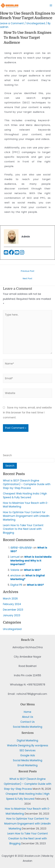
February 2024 (12, 604)
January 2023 (12, 615)
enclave (16, 576)
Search (7, 455)
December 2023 (13, 610)
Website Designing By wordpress (28, 745)
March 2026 (10, 599)
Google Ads (28, 755)
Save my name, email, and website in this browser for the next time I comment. (27, 413)
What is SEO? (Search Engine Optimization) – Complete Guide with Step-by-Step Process (27, 484)
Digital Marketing (27, 741)
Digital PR (16, 585)
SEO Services (27, 750)
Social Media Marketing (28, 727)
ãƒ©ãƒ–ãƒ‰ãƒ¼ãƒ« (21, 548)
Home (27, 712)
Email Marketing (28, 765)
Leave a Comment (12, 23)
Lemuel (15, 557)
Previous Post (28, 271)
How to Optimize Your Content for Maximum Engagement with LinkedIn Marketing (26, 516)
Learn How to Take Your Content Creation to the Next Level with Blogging (23, 529)
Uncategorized (12, 629)
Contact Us (27, 722)
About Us (28, 717)
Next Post (27, 278)
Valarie (15, 570)
